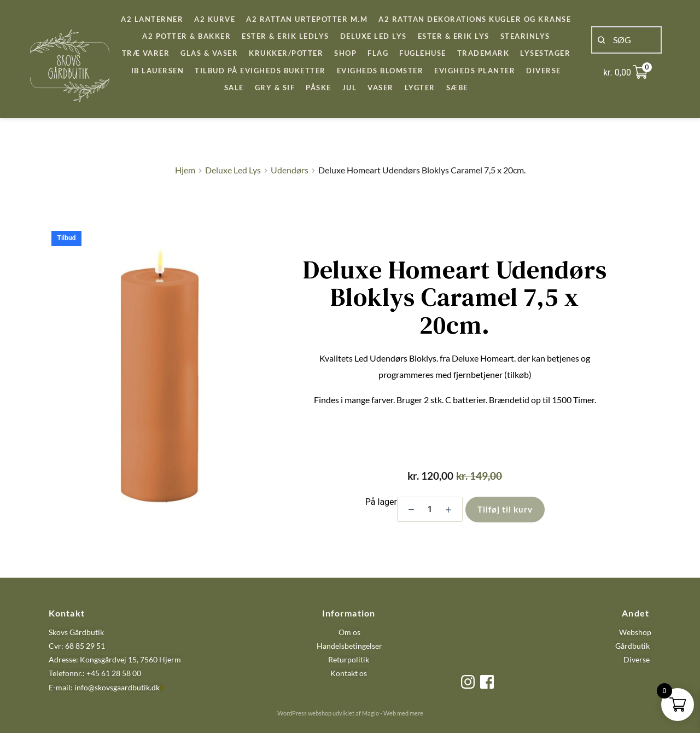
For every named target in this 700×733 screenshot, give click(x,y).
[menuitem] (152, 19)
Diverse (637, 659)
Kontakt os (349, 673)
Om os (349, 632)
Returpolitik (349, 659)
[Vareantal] (430, 509)
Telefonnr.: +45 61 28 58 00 (95, 673)
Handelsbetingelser (349, 646)
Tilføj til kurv (505, 509)
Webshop (635, 632)
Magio (371, 713)
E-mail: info (68, 687)
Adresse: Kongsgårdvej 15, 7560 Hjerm (115, 659)
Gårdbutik (632, 646)
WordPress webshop (304, 713)
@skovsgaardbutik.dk (124, 687)
